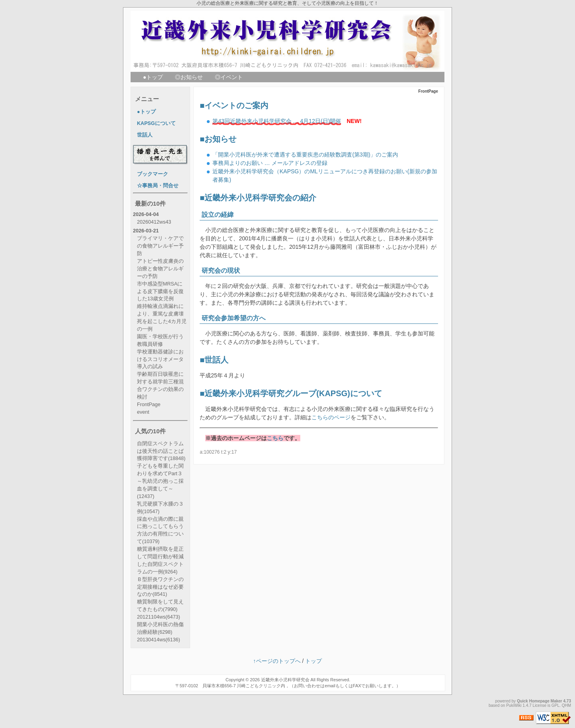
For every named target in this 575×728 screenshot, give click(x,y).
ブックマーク (153, 174)
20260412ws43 (154, 222)
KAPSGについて (156, 123)
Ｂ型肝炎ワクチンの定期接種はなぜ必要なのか (160, 587)
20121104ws (159, 617)
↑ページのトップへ (277, 661)
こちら (275, 438)
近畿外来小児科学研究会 (285, 680)
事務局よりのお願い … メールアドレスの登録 (270, 163)
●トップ (153, 77)
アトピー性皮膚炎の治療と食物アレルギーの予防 (160, 269)
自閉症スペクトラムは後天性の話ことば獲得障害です (161, 451)
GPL (555, 705)
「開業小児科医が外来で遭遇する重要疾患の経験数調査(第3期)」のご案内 (305, 155)
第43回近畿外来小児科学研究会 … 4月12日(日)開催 (277, 121)
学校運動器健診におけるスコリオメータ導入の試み (160, 359)
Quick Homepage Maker (539, 701)
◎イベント (229, 77)
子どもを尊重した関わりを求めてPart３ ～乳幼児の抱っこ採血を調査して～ (160, 481)
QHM (566, 705)
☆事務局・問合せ (158, 186)
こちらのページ (331, 417)
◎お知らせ (189, 77)
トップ (313, 661)
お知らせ (220, 139)
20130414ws (159, 640)
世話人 (216, 360)
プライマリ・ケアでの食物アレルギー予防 (160, 246)
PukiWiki (514, 705)
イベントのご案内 (236, 105)
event (143, 412)
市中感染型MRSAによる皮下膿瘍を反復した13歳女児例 (160, 292)
